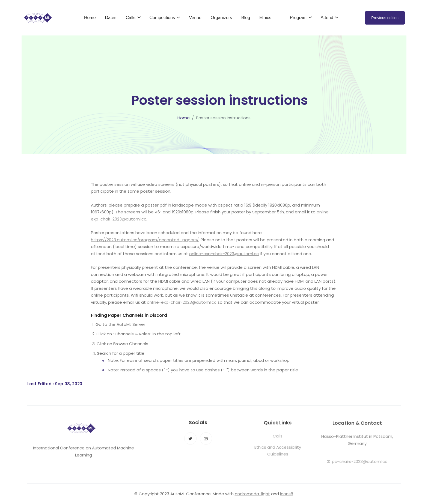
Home (90, 18)
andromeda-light (252, 494)
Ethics (265, 18)
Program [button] (299, 18)
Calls (278, 439)
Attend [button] (328, 18)
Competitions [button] (163, 18)
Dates (111, 18)
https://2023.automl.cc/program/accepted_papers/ (145, 240)
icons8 (287, 494)
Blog (246, 18)
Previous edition (385, 18)
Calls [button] (131, 18)
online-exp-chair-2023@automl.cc (224, 254)
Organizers (221, 18)
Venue (195, 18)
